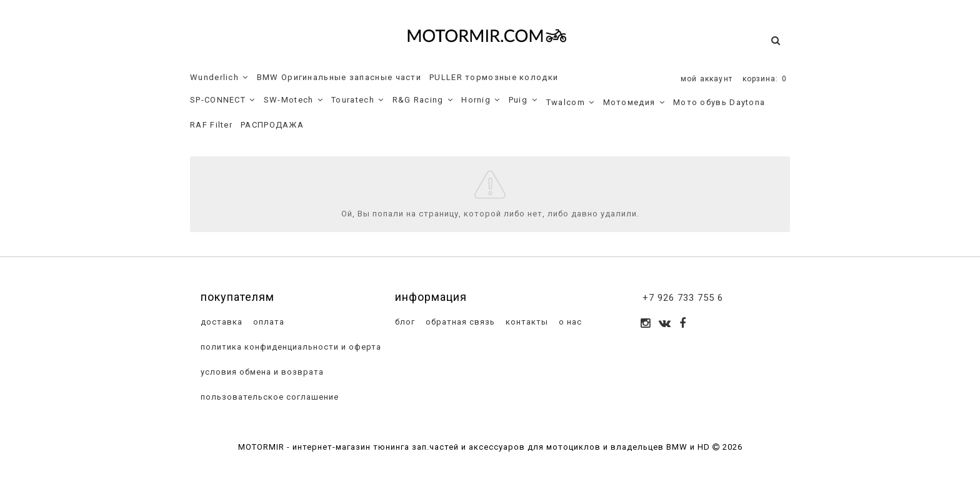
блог (404, 322)
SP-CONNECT (223, 100)
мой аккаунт (707, 79)
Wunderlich (219, 78)
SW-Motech (293, 100)
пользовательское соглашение (268, 397)
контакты (526, 322)
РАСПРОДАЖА (272, 125)
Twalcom (571, 103)
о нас (569, 322)
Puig (523, 100)
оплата (267, 322)
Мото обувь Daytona (719, 102)
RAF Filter (211, 125)
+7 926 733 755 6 (683, 298)
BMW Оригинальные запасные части (339, 77)
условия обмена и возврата (261, 372)
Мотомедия (634, 103)
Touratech (357, 100)
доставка (220, 322)
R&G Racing (423, 100)
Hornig (481, 100)
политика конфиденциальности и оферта (290, 347)
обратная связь (459, 322)
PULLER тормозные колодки (494, 77)
